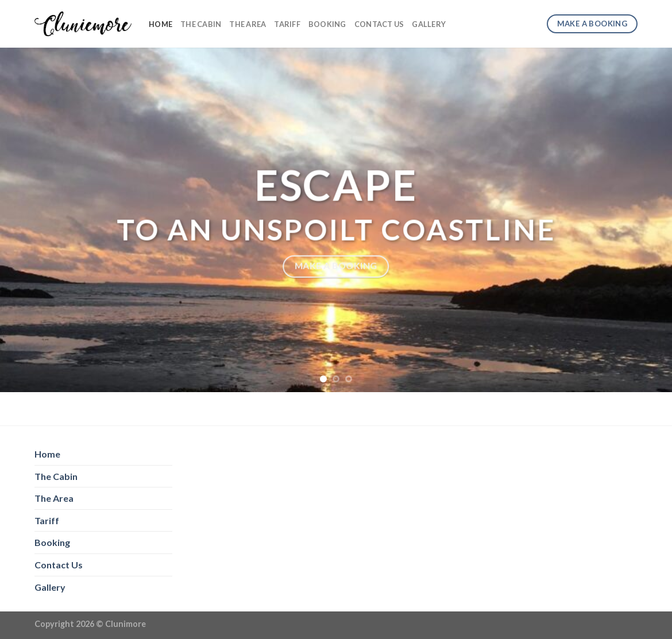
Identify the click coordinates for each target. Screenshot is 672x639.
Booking (327, 24)
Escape (336, 185)
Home (161, 24)
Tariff (287, 24)
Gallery (429, 24)
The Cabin (201, 24)
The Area (248, 24)
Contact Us (379, 24)
